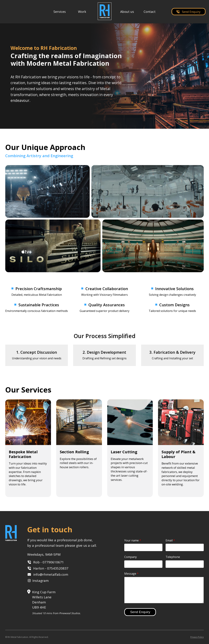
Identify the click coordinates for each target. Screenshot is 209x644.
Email (170, 540)
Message (131, 574)
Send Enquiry (189, 12)
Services (60, 12)
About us (127, 12)
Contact (150, 12)
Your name (133, 540)
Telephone (173, 557)
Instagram (41, 581)
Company (131, 557)
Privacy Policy (197, 637)
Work (82, 12)
